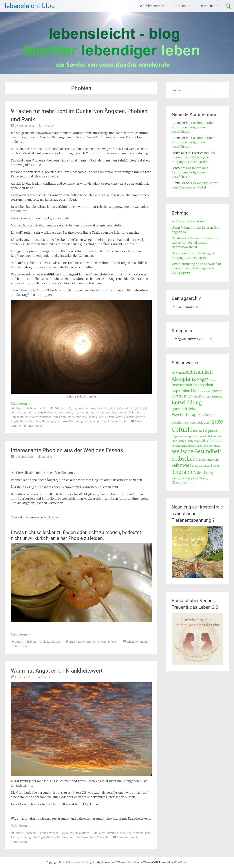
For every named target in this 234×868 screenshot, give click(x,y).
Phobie (24, 421)
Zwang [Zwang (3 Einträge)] (204, 478)
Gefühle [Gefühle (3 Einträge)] (176, 423)
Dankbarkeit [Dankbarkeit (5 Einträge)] (203, 385)
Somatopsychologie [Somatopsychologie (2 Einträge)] (201, 466)
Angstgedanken (44, 413)
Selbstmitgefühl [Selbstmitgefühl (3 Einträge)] (209, 460)
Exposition (59, 417)
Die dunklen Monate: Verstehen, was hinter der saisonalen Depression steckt (195, 243)
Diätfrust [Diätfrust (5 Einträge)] (179, 396)
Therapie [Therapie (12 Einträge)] (183, 472)
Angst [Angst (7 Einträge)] (202, 379)
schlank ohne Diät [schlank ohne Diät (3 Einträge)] (209, 446)
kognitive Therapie (132, 833)
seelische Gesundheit (82, 837)
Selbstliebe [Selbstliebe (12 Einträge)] (185, 459)
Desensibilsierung (129, 413)
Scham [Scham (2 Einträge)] (194, 446)
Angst (109, 408)
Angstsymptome (84, 413)
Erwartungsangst (40, 417)
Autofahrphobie (106, 413)
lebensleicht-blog (30, 6)
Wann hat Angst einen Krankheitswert (57, 671)
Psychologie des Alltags (75, 833)
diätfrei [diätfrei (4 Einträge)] (217, 391)
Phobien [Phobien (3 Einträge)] (191, 441)
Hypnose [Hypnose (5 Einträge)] (210, 430)
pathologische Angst (32, 837)
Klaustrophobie (77, 417)
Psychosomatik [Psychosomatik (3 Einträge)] (181, 446)
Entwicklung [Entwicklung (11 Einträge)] (187, 403)
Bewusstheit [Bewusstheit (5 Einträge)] (182, 385)
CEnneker (48, 126)
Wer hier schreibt (152, 6)
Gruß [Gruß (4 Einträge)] (207, 423)
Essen (82, 642)
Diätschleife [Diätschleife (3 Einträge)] (195, 397)
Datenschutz (209, 6)
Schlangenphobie (95, 421)
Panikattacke (117, 417)
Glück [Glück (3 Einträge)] (199, 423)
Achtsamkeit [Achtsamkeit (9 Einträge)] (199, 372)
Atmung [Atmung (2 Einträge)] (212, 380)
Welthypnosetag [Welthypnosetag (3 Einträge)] (182, 478)
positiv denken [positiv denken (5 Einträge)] (209, 441)
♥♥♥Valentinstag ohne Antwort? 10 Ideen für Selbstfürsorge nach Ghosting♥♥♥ (196, 268)
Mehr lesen (21, 404)
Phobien (35, 421)
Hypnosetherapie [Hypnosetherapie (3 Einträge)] (182, 436)
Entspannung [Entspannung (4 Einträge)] (213, 396)
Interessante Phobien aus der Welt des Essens (67, 450)
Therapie (103, 837)
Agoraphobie (77, 408)
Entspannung (19, 417)
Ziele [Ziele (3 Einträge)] (196, 478)
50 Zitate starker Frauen (189, 221)
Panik (14, 837)
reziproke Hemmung (70, 421)
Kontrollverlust (98, 417)
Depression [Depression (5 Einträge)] (181, 391)
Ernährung (54, 642)
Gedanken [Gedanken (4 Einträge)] (208, 415)
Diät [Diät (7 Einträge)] (195, 391)
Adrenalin (61, 408)
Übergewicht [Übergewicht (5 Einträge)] (182, 483)
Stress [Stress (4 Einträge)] (215, 466)
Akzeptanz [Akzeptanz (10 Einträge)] (184, 379)
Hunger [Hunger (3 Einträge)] (198, 431)
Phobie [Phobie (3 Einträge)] (182, 441)
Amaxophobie (95, 408)
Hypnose (53, 833)
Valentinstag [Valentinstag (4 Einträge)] (204, 473)
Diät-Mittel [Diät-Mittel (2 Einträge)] (205, 392)
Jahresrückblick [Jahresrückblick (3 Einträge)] (203, 436)
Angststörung (64, 413)
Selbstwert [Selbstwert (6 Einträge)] (181, 465)
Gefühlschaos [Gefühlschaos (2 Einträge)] (188, 423)
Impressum (182, 6)
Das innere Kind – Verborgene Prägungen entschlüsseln (194, 127)
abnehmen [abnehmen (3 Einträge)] (178, 373)
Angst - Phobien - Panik (31, 408)
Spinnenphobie (117, 421)
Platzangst (48, 421)
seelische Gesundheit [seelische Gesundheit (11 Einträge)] (196, 451)
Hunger (92, 642)
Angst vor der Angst (126, 408)
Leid (148, 833)
